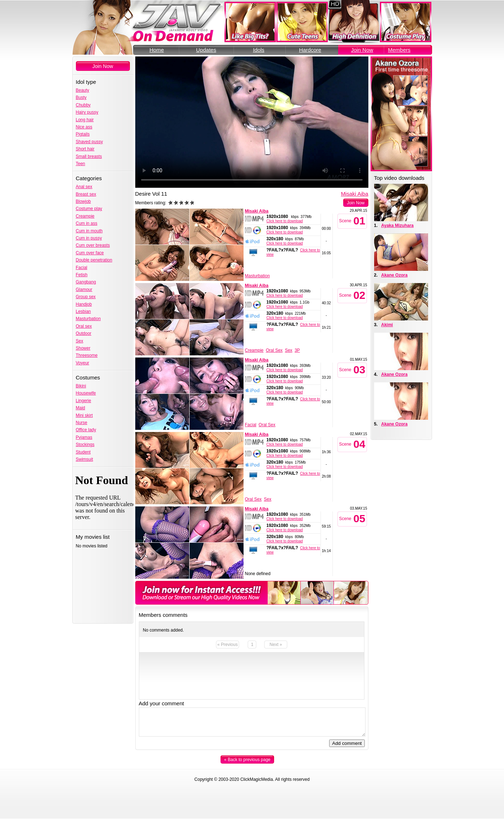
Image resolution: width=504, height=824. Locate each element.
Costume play (89, 209)
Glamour (84, 290)
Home (156, 50)
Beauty (83, 90)
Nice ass (84, 127)
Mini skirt (84, 415)
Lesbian (83, 311)
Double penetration (94, 260)
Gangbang (86, 282)
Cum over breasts (93, 245)
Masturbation (88, 319)
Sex (80, 341)
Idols (259, 50)
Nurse (82, 423)
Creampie (85, 216)
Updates (206, 50)
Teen (81, 164)
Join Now (362, 50)
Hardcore (310, 50)
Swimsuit (85, 459)
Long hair (85, 120)
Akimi (387, 325)
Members (399, 50)
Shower (83, 348)
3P (297, 350)
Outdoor (84, 333)
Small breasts (89, 156)
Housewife (86, 393)
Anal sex (84, 187)
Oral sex (84, 326)
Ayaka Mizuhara (398, 226)
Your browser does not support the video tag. (252, 122)
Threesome (87, 355)
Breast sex (86, 194)
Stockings (85, 445)
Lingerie (84, 401)
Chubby (83, 105)
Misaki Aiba (355, 194)
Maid (81, 408)
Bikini (81, 386)
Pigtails (83, 134)
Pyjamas (84, 437)
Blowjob (83, 201)
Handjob (84, 304)
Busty (81, 97)
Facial (82, 268)
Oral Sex (274, 350)
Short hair (85, 149)
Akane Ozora (394, 275)
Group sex (86, 297)
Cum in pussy (89, 238)
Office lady (86, 430)
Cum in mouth (89, 231)
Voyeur (83, 363)
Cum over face (90, 253)
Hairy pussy (87, 112)
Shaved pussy (89, 142)
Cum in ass (87, 223)
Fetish (82, 275)
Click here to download (285, 221)
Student (83, 452)
